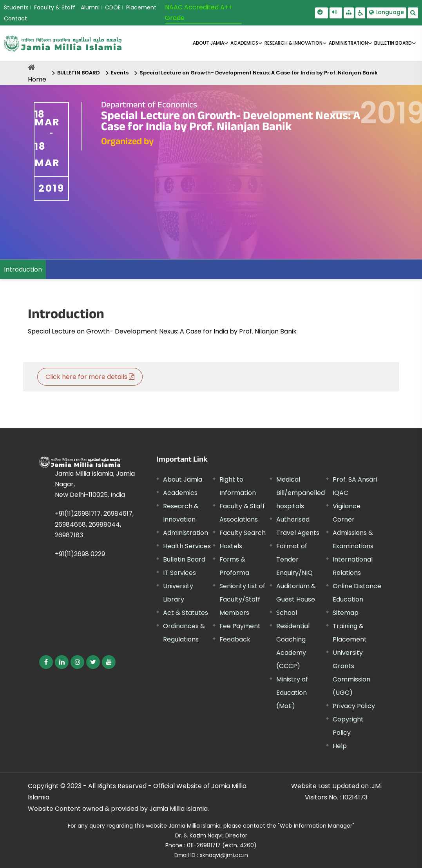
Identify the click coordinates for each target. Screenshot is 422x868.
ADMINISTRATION (348, 43)
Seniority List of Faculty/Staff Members (242, 599)
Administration (186, 533)
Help (340, 746)
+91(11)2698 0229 (80, 554)
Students (16, 7)
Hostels (231, 546)
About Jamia (208, 43)
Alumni (90, 7)
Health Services (187, 546)
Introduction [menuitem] (23, 269)
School (287, 613)
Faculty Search (243, 533)
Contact (15, 18)
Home (37, 79)
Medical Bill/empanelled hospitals (301, 493)
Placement (141, 7)
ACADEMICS (244, 43)
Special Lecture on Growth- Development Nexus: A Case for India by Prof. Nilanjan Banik (259, 73)
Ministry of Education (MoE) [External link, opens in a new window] (292, 693)
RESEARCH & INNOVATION (293, 43)
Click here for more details (90, 377)
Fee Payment (240, 626)
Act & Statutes (186, 613)
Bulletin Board (184, 559)
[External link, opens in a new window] (46, 662)
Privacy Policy (354, 706)
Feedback (235, 639)
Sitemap (346, 613)
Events (120, 73)
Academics (180, 493)
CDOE (113, 7)
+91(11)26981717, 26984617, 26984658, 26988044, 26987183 (94, 524)
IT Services (179, 573)
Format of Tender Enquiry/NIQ (294, 559)
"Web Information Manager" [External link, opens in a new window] (316, 826)
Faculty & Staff (55, 7)
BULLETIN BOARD (393, 43)
